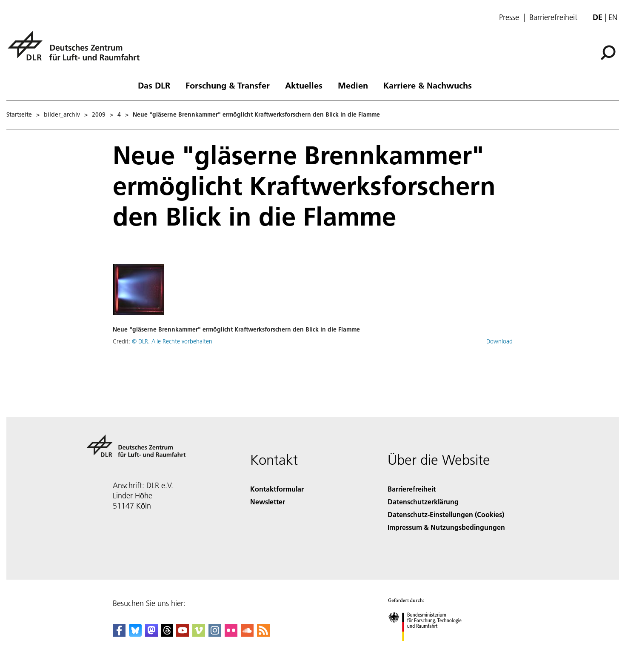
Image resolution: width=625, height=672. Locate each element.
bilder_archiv (62, 114)
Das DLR (154, 85)
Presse (509, 17)
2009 (99, 114)
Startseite (19, 114)
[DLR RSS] (263, 634)
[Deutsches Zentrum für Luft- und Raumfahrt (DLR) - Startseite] (77, 50)
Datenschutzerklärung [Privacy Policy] (423, 502)
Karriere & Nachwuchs (428, 85)
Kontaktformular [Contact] (277, 489)
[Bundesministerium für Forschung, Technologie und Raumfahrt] (430, 648)
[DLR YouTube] (183, 634)
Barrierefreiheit (553, 17)
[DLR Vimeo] (199, 634)
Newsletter (268, 502)
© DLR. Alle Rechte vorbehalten (172, 341)
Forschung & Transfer (228, 85)
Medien (353, 85)
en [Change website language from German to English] (613, 17)
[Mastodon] (151, 634)
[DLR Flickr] (231, 634)
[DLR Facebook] (119, 634)
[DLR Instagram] (215, 634)
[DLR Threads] (167, 634)
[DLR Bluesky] (135, 634)
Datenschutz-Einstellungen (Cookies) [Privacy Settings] (446, 514)
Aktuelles (304, 85)
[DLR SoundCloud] (247, 634)
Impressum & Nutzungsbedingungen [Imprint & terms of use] (446, 527)
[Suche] (608, 53)
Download (499, 341)
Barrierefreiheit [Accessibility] (412, 489)
